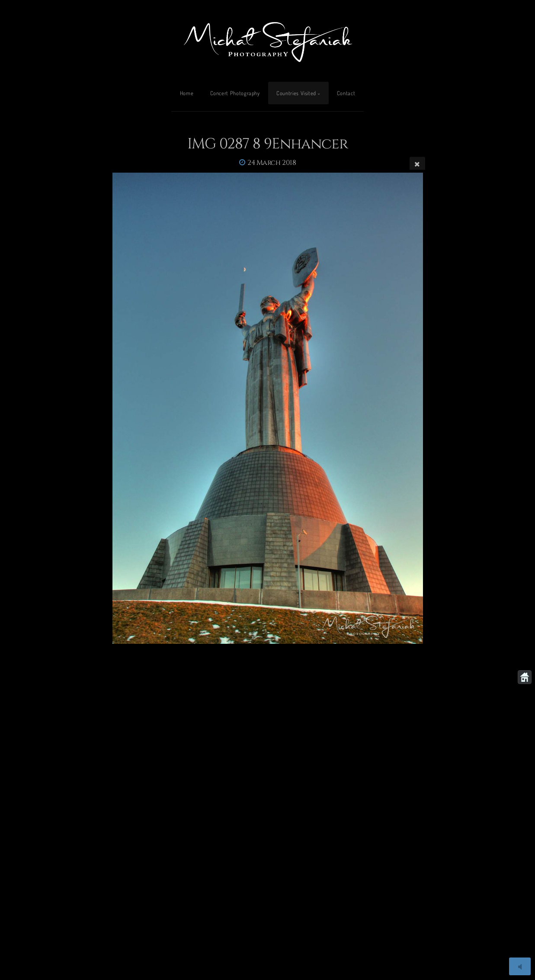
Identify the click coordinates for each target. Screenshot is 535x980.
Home (187, 93)
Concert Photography (235, 93)
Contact (346, 93)
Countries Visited (296, 93)
